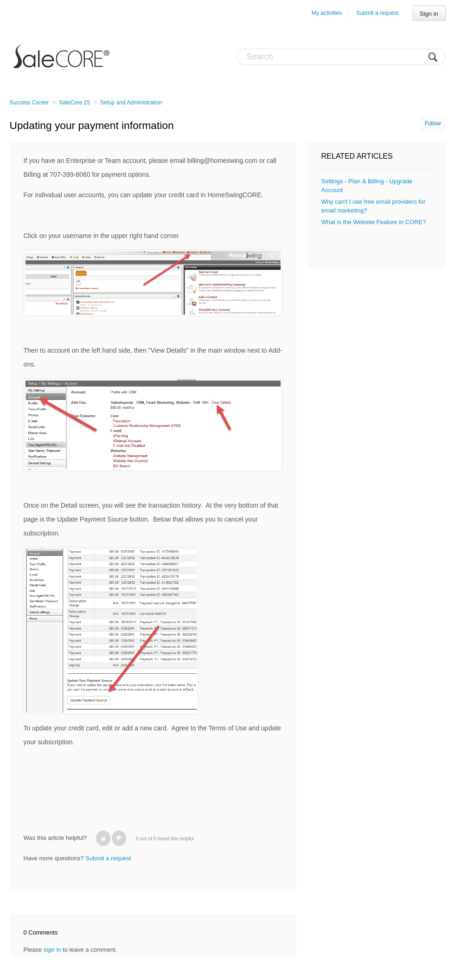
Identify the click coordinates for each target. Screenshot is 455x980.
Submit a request (377, 13)
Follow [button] (433, 123)
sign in (52, 950)
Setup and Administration (131, 103)
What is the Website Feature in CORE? (374, 222)
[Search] (341, 57)
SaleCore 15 (74, 103)
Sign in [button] (429, 14)
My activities (327, 13)
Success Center (29, 103)
